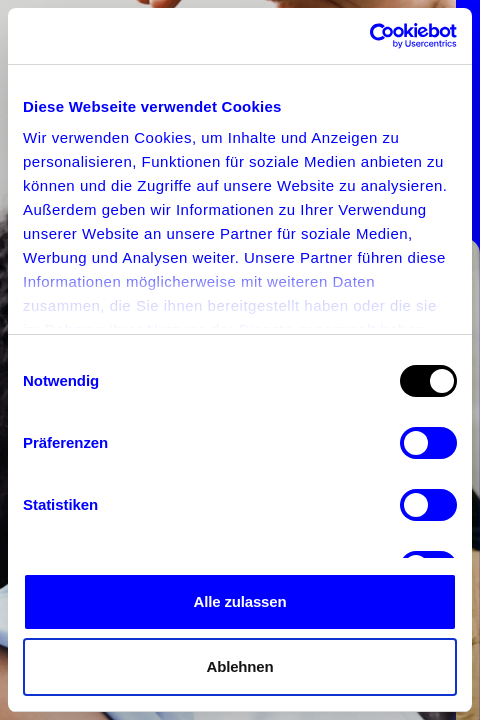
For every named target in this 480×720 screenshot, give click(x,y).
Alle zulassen (240, 601)
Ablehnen (239, 666)
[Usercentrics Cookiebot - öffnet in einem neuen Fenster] (369, 36)
